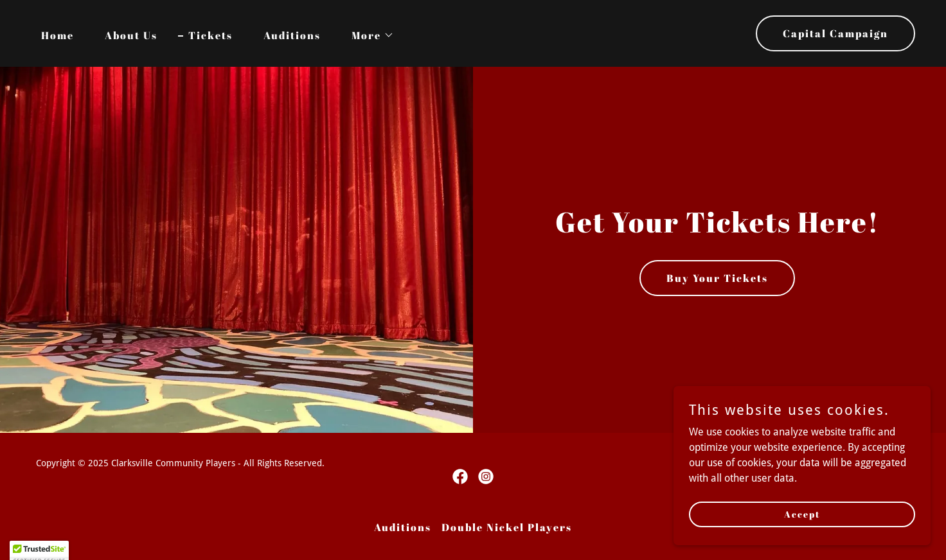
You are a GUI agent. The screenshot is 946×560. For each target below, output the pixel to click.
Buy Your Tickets (717, 278)
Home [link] (58, 35)
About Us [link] (131, 35)
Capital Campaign (835, 33)
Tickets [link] (210, 35)
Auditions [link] (292, 35)
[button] (368, 35)
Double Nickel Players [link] (507, 527)
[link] (460, 477)
